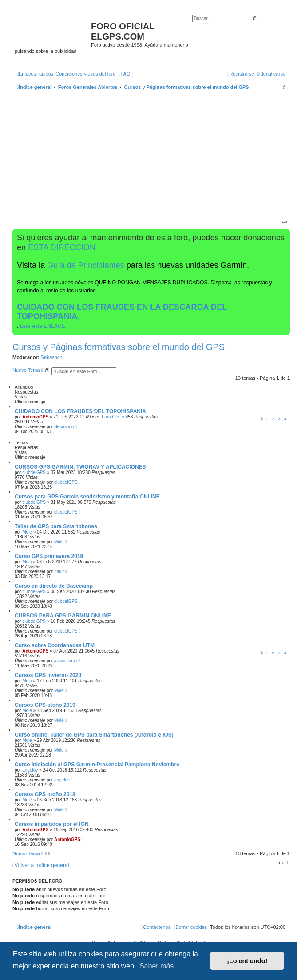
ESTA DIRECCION (62, 247)
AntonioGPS (35, 417)
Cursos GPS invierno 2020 (48, 675)
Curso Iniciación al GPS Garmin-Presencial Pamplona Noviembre (97, 765)
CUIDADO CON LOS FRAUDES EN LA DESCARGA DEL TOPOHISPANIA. (122, 312)
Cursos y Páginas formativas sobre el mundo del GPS (119, 347)
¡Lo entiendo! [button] (247, 961)
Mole (27, 532)
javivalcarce (66, 661)
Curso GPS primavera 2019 (49, 556)
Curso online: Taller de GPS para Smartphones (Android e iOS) (94, 735)
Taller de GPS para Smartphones (56, 526)
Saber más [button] (156, 966)
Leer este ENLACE (43, 326)
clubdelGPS (34, 472)
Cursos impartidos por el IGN (52, 824)
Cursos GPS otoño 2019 (45, 705)
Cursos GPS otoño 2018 (45, 794)
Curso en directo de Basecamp (54, 586)
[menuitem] (85, 74)
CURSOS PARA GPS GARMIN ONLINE (63, 616)
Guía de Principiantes (85, 265)
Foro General (115, 417)
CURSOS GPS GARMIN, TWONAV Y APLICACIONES (80, 467)
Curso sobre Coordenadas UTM (55, 645)
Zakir (59, 572)
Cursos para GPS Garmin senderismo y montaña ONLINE (87, 497)
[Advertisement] (148, 161)
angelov (30, 770)
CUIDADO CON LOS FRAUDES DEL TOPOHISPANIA (80, 411)
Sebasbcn (52, 357)
